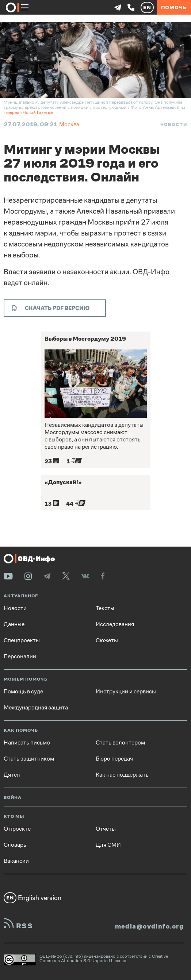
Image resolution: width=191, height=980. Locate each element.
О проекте (17, 829)
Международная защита (36, 708)
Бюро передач (114, 759)
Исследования (115, 624)
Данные (14, 624)
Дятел (12, 775)
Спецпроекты (22, 640)
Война (13, 798)
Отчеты (106, 829)
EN (147, 7)
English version (33, 898)
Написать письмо (27, 743)
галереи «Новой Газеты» (28, 112)
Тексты (105, 608)
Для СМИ (108, 845)
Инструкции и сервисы (126, 692)
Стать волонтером (120, 743)
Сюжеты (107, 640)
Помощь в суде (23, 692)
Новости (174, 125)
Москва (69, 124)
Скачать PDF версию (51, 308)
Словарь (15, 845)
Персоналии (20, 656)
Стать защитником (29, 759)
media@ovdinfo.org (149, 926)
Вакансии (16, 861)
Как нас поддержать (122, 775)
